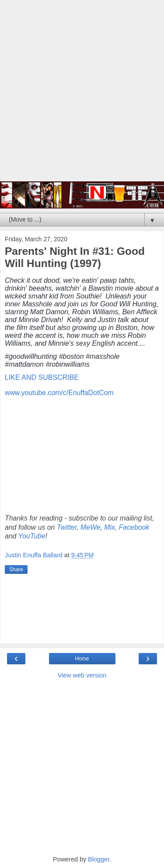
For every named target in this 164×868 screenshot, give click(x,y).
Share (16, 569)
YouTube (32, 536)
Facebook (134, 527)
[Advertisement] (82, 95)
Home (82, 659)
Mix (110, 527)
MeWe (90, 527)
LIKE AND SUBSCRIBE (42, 377)
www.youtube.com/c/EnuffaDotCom (59, 393)
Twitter (67, 527)
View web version (82, 675)
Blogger (99, 859)
